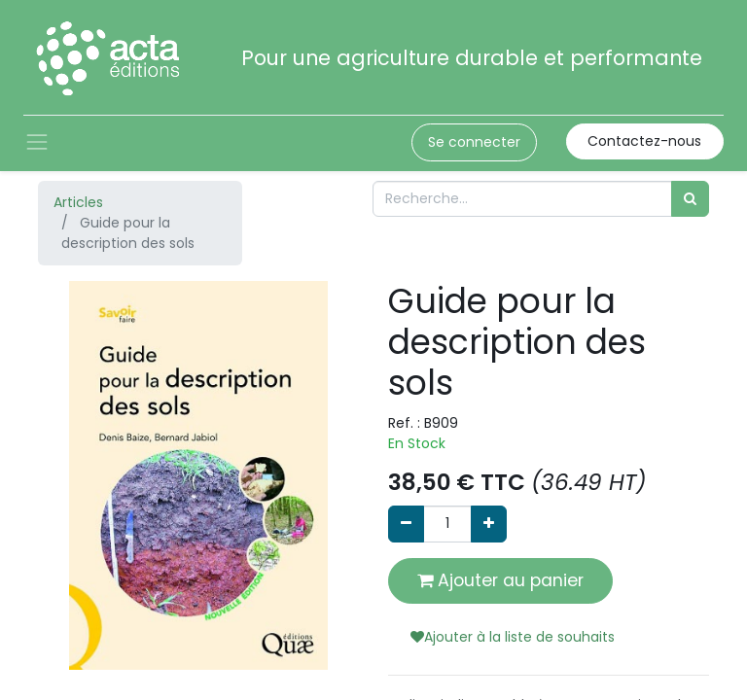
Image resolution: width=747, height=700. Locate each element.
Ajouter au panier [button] (500, 580)
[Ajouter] (489, 524)
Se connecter (474, 142)
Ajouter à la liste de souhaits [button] (513, 637)
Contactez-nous (644, 141)
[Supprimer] (406, 524)
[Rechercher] (690, 199)
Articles (78, 202)
